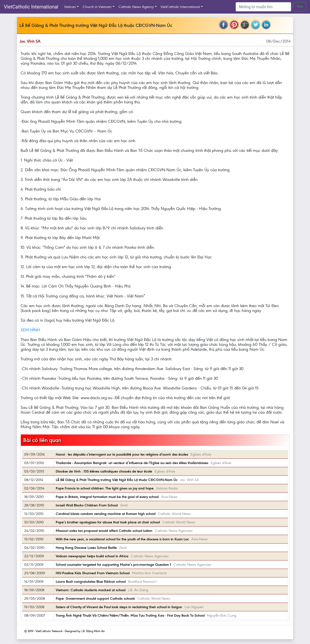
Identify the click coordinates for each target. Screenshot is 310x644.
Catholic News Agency (136, 7)
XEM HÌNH (30, 330)
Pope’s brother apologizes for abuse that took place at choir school (108, 522)
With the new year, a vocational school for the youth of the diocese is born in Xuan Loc (122, 539)
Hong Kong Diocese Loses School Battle (86, 548)
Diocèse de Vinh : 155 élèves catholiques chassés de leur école (104, 471)
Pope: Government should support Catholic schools (95, 598)
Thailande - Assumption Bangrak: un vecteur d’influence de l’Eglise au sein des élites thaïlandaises (132, 463)
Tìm (300, 7)
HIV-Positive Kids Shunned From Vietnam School (93, 573)
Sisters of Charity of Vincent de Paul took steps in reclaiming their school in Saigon (119, 607)
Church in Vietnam (97, 7)
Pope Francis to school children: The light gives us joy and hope (105, 488)
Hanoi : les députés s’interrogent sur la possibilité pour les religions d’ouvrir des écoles (122, 454)
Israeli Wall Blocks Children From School (87, 505)
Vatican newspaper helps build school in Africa (92, 556)
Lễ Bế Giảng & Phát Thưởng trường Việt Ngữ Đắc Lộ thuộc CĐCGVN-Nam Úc (117, 480)
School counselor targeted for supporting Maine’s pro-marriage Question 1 (113, 565)
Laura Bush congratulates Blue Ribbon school (91, 582)
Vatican (70, 7)
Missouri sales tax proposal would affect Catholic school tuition (104, 531)
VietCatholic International (31, 7)
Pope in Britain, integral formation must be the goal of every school (107, 497)
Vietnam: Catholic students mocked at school (91, 590)
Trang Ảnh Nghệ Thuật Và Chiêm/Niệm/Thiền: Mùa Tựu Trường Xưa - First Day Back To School (130, 615)
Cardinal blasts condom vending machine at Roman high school (106, 514)
